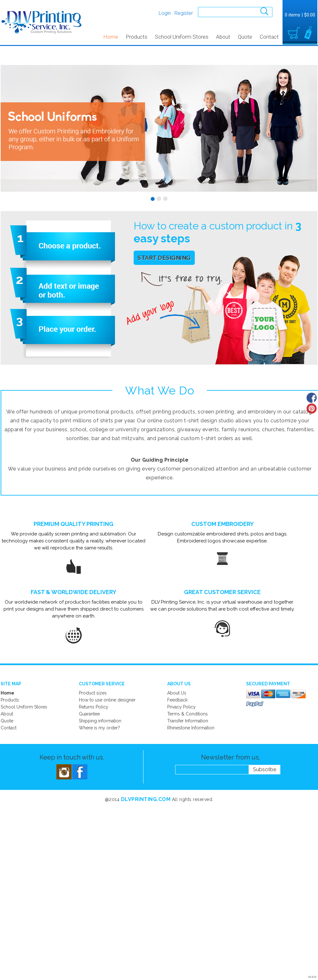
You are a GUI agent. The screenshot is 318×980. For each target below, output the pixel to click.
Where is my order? (99, 728)
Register (184, 13)
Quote (245, 37)
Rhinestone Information (191, 728)
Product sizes (93, 693)
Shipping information (100, 721)
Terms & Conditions (188, 714)
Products (137, 37)
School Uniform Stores (182, 37)
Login (165, 13)
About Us (177, 693)
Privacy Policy (181, 707)
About (223, 37)
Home (111, 37)
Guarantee (89, 714)
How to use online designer (107, 700)
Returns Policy (94, 707)
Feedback (177, 700)
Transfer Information (188, 721)
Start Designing (164, 258)
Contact (269, 37)
